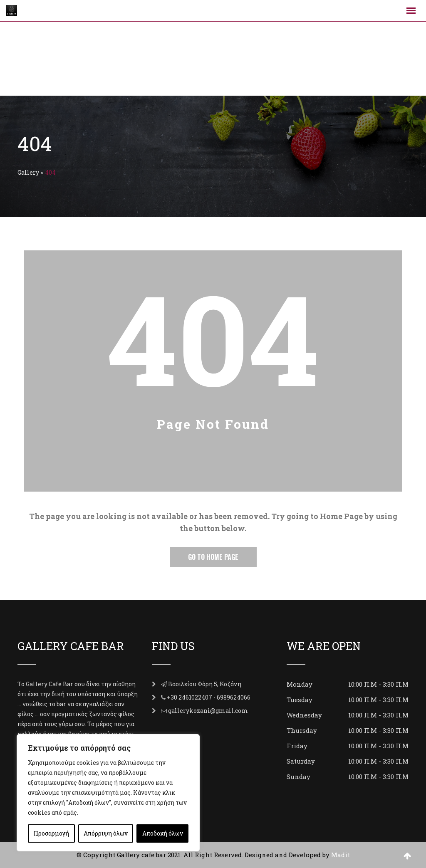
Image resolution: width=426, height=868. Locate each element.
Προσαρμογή (51, 833)
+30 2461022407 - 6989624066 (209, 697)
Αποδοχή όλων (163, 833)
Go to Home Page (213, 557)
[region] (108, 793)
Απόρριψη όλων (106, 833)
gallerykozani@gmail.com (208, 711)
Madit (341, 855)
